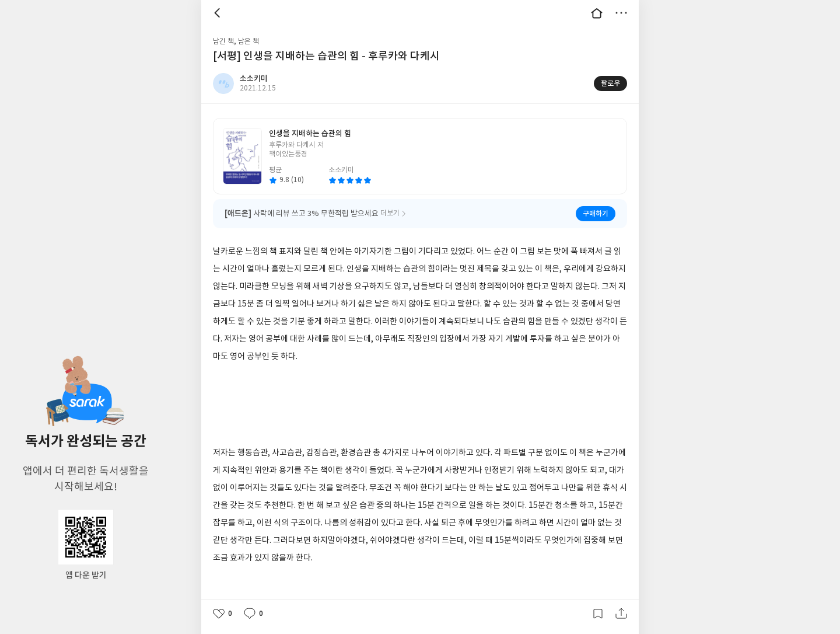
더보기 (621, 13)
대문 (597, 13)
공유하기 (621, 614)
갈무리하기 (598, 614)
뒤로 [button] (219, 13)
